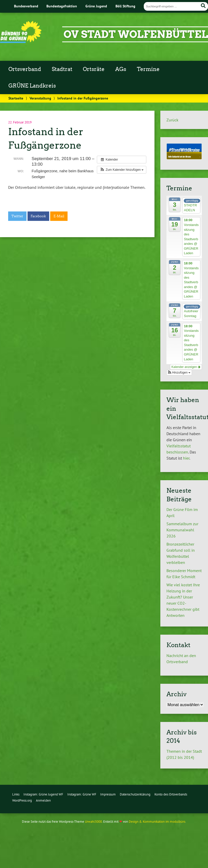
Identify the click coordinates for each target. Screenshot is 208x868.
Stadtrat (62, 69)
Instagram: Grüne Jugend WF (43, 794)
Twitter (17, 216)
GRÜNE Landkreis (32, 86)
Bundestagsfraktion (62, 6)
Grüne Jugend (96, 6)
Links (16, 794)
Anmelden (43, 800)
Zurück (172, 120)
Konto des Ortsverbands (171, 794)
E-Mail (59, 216)
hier (186, 458)
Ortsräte (94, 69)
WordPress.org (22, 800)
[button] (122, 170)
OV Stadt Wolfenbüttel (136, 34)
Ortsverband (25, 69)
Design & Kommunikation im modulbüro (157, 822)
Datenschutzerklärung (135, 794)
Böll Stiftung (125, 6)
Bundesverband (26, 6)
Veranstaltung (40, 98)
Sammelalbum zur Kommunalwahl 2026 (182, 530)
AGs (121, 69)
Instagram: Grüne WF (82, 794)
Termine (148, 69)
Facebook (38, 216)
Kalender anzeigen (186, 367)
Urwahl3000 (93, 822)
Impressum (108, 794)
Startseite (16, 98)
